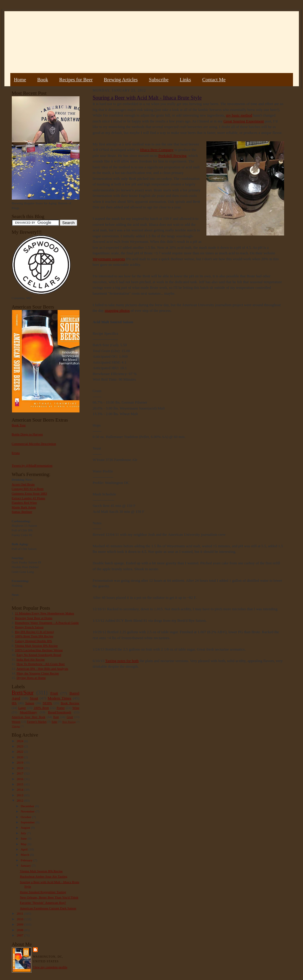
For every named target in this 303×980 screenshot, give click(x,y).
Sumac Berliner (22, 512)
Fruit (54, 693)
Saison (30, 703)
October (26, 817)
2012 (20, 800)
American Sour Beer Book (29, 717)
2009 (20, 924)
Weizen (16, 722)
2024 (20, 741)
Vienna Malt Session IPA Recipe (36, 646)
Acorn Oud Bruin (23, 484)
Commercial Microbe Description (34, 444)
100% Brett (41, 708)
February (27, 860)
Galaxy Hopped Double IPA (34, 641)
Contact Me (214, 80)
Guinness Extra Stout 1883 (29, 493)
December (28, 806)
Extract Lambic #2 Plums (29, 498)
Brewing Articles (121, 80)
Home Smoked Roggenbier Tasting (43, 892)
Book (43, 80)
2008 (20, 930)
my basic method (239, 115)
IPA (14, 703)
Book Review (70, 703)
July (24, 833)
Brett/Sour (23, 693)
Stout (34, 698)
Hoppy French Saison (29, 627)
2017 (20, 773)
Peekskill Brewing (173, 156)
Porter (61, 708)
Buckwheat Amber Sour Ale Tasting (43, 876)
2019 (20, 762)
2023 (20, 746)
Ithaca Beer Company (157, 150)
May (24, 844)
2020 (20, 757)
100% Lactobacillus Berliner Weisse (39, 650)
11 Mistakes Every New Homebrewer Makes (45, 613)
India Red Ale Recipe (31, 659)
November (28, 811)
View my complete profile (50, 967)
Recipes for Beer (76, 80)
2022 (20, 752)
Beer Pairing (69, 722)
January (26, 865)
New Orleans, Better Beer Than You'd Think (49, 897)
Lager (22, 708)
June (24, 838)
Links (185, 80)
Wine (76, 708)
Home (20, 80)
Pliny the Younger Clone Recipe (38, 673)
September (28, 822)
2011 (20, 913)
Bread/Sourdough (60, 712)
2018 (20, 768)
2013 (20, 795)
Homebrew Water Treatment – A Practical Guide (47, 623)
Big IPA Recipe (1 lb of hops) (34, 632)
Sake (54, 722)
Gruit (70, 717)
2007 (20, 935)
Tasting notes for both (122, 661)
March (25, 855)
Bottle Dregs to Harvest (27, 434)
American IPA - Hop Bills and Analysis (42, 669)
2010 (20, 919)
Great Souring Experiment (244, 121)
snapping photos (117, 310)
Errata (16, 453)
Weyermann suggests (109, 259)
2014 (20, 790)
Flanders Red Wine (24, 503)
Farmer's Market (37, 722)
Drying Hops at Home (31, 678)
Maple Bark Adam (24, 507)
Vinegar (16, 726)
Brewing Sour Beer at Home (34, 618)
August (26, 828)
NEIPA (47, 703)
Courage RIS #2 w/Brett (28, 489)
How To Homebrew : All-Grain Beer (41, 664)
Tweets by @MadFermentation (32, 465)
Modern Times (59, 698)
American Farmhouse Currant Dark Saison (48, 908)
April (24, 849)
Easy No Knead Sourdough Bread (39, 655)
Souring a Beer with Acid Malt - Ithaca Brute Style (147, 98)
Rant (56, 717)
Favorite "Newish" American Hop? (43, 903)
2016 (20, 779)
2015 (20, 784)
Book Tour (19, 425)
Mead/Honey (28, 712)
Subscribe (159, 80)
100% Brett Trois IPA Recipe (34, 636)
